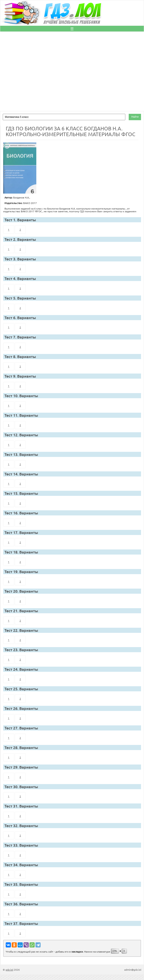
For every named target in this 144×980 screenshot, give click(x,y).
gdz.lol (9, 970)
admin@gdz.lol (133, 970)
